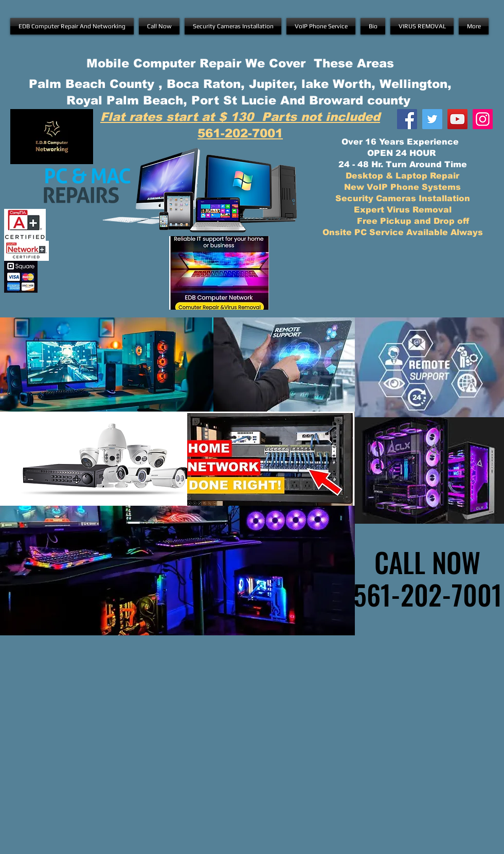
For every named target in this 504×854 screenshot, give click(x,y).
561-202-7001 (240, 133)
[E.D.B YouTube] (457, 119)
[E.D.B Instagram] (483, 119)
